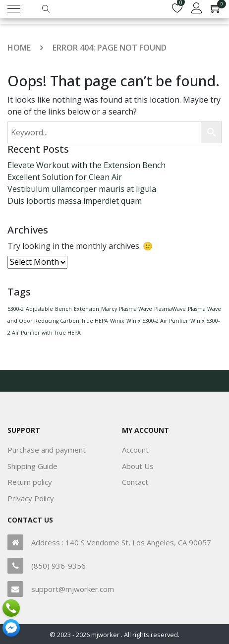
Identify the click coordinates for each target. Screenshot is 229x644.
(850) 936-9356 (58, 566)
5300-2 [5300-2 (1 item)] (16, 309)
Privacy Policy (31, 498)
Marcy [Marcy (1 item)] (109, 309)
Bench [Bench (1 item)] (63, 309)
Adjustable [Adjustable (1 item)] (39, 309)
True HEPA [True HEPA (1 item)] (95, 321)
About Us (138, 466)
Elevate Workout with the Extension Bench (86, 165)
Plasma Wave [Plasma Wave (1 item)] (136, 309)
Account (135, 450)
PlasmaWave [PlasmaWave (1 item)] (170, 309)
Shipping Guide (32, 466)
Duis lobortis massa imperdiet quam (75, 201)
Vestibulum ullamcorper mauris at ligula (82, 189)
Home (19, 48)
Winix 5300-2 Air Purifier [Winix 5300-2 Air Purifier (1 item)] (157, 321)
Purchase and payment (47, 450)
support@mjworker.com (73, 589)
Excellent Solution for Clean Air (65, 177)
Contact (135, 482)
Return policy (30, 482)
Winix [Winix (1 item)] (117, 321)
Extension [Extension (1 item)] (86, 309)
